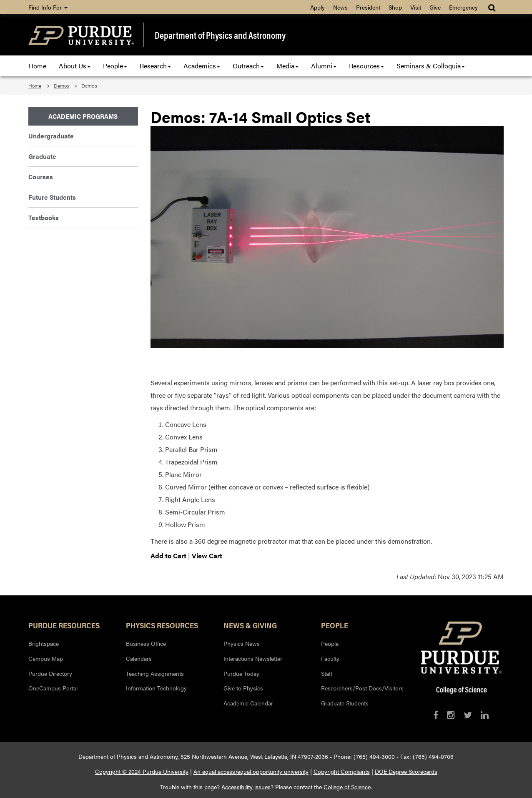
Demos (61, 85)
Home (37, 66)
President (368, 7)
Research (155, 66)
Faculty (330, 658)
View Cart (207, 556)
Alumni (324, 66)
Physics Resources (162, 625)
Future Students (52, 197)
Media (287, 66)
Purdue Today (241, 673)
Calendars (139, 658)
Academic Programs (83, 116)
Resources (366, 66)
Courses (41, 177)
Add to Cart (168, 556)
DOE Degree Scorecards (406, 771)
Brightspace (44, 643)
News (340, 7)
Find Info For (48, 7)
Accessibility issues (246, 787)
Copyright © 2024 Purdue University (142, 771)
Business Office (146, 643)
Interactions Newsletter (253, 658)
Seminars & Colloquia (431, 66)
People (115, 66)
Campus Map (46, 658)
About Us (75, 66)
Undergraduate (51, 136)
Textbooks (44, 217)
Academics (202, 66)
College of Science (347, 787)
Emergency (463, 7)
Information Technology (156, 688)
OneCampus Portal (53, 688)
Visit (416, 7)
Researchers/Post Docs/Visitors (362, 688)
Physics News (242, 643)
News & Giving (250, 625)
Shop (395, 7)
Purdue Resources (64, 625)
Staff (327, 673)
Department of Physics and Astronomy (220, 35)
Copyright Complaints (342, 771)
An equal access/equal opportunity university (251, 771)
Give (435, 7)
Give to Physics (243, 688)
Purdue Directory (50, 673)
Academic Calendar (248, 703)
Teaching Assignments (155, 673)
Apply (317, 7)
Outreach (248, 66)
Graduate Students (345, 703)
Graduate (42, 156)
